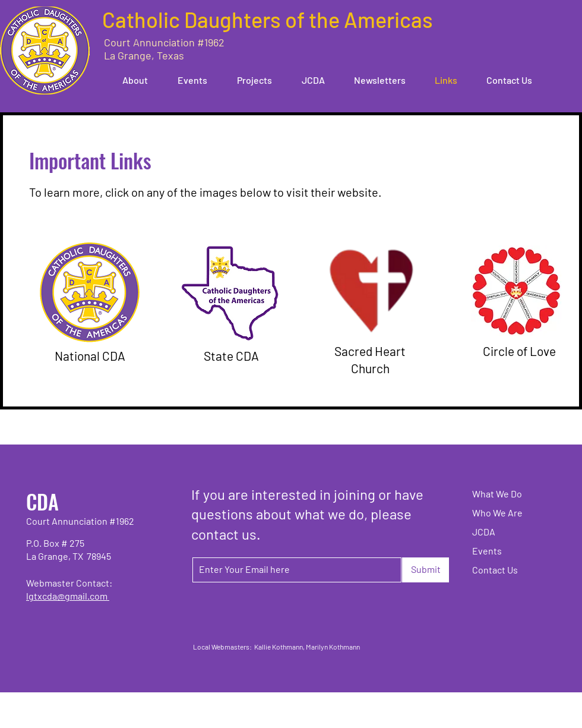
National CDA (90, 356)
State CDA (231, 356)
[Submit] (426, 570)
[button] (129, 80)
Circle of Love (519, 351)
